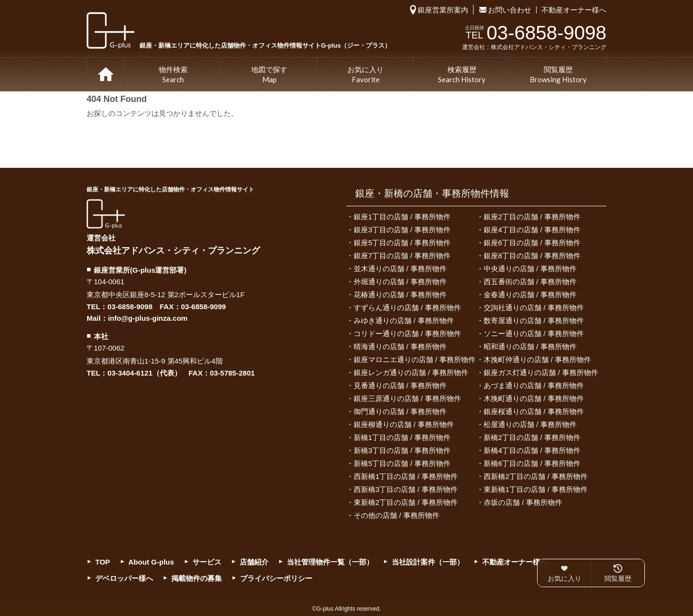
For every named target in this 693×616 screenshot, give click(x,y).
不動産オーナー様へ (574, 10)
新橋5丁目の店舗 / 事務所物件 (402, 463)
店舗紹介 (254, 562)
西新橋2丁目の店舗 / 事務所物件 (536, 476)
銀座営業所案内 (443, 10)
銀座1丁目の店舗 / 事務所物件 (402, 217)
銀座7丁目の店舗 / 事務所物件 (402, 256)
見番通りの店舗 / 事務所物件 (400, 385)
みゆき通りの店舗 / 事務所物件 (404, 321)
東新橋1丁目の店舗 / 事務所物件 (536, 489)
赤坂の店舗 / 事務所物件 (523, 502)
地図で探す (269, 75)
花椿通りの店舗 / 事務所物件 (400, 295)
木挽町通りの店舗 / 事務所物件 (534, 398)
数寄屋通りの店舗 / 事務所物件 (534, 321)
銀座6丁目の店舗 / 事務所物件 (532, 243)
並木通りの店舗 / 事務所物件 (400, 269)
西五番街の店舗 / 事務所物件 (530, 282)
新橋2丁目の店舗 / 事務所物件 (532, 437)
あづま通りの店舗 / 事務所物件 (534, 385)
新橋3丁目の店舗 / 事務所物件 (402, 450)
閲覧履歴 (558, 75)
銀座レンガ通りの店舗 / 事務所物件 (411, 372)
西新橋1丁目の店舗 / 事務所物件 (406, 476)
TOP (106, 75)
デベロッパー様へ (124, 578)
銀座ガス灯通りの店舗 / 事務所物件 (541, 372)
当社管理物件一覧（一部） (330, 562)
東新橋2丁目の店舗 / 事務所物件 (406, 502)
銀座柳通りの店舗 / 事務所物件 (404, 424)
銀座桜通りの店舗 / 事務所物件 (534, 411)
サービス (207, 562)
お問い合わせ (510, 10)
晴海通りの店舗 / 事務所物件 (400, 346)
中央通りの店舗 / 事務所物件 (530, 269)
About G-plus (151, 562)
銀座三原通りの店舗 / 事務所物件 (407, 398)
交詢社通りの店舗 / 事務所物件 (534, 308)
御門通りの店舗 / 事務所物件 (400, 411)
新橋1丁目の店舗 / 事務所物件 (402, 437)
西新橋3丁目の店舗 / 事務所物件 (406, 489)
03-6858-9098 (130, 307)
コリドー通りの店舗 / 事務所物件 (407, 333)
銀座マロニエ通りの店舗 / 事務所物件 (415, 359)
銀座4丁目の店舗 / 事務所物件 (532, 230)
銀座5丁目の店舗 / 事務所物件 (402, 243)
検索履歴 (462, 75)
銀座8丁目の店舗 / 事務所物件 (532, 256)
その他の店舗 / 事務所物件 (397, 515)
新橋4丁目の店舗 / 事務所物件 (532, 450)
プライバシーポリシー (276, 578)
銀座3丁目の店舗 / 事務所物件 (402, 230)
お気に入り (366, 75)
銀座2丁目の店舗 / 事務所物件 (532, 217)
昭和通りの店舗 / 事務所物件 (530, 346)
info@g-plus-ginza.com (148, 318)
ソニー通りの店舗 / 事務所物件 (534, 333)
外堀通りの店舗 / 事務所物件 (400, 282)
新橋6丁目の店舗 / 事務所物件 (532, 463)
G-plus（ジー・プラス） (106, 214)
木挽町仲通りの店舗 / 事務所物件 (537, 359)
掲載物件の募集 (197, 578)
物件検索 (173, 75)
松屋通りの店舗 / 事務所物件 (530, 424)
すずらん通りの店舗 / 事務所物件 (407, 308)
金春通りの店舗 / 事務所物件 (530, 295)
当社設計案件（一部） (428, 562)
